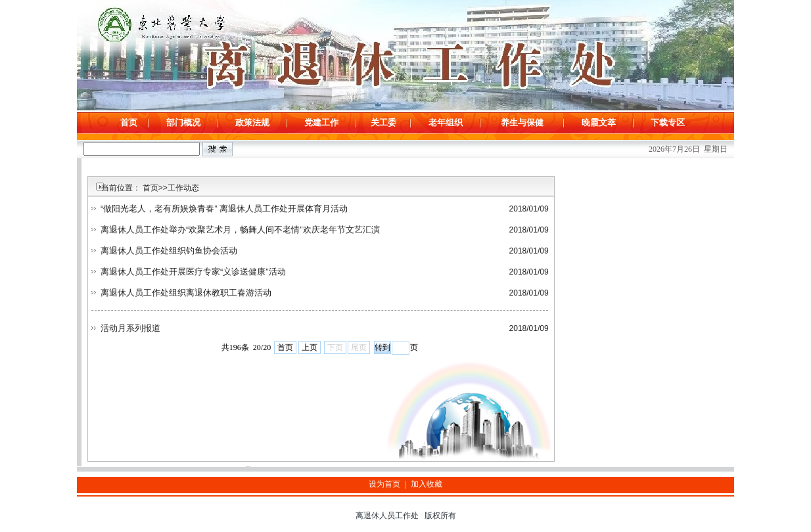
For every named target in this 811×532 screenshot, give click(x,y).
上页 (310, 347)
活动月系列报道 (130, 328)
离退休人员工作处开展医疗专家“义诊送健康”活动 (193, 272)
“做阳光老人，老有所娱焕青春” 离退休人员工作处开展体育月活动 (224, 209)
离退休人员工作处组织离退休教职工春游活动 (186, 293)
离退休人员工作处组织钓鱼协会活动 (169, 251)
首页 (285, 347)
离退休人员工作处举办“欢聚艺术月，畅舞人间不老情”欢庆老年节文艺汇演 (240, 230)
